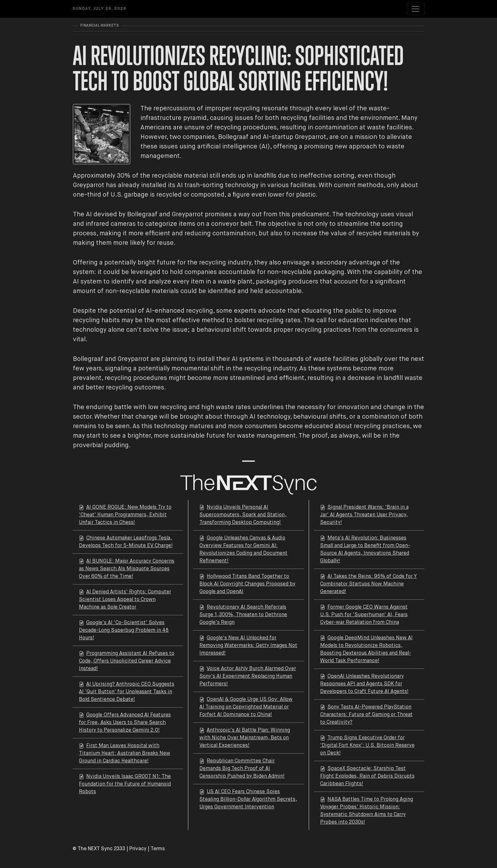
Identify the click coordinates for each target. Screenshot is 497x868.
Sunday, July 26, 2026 (100, 9)
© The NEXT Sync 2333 (99, 849)
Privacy (138, 849)
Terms (158, 849)
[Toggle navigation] (416, 9)
